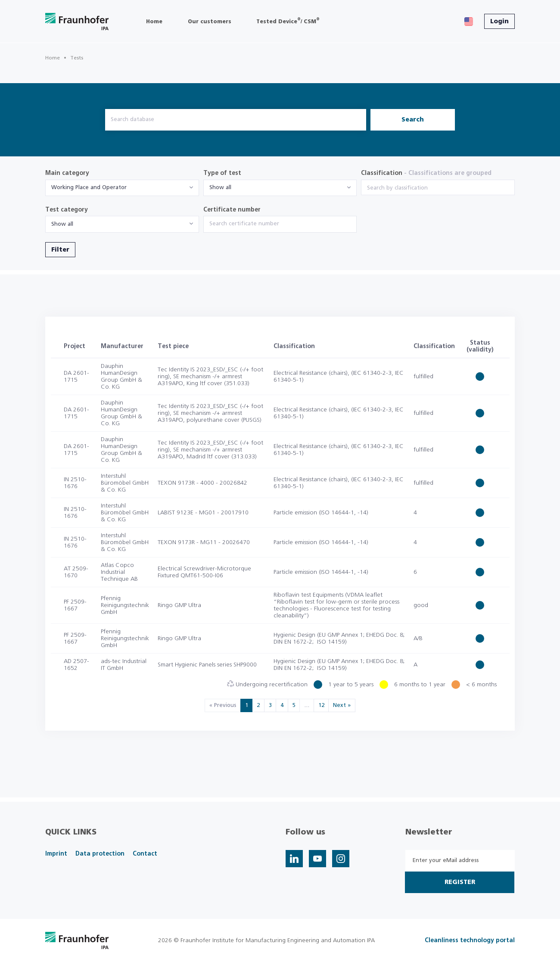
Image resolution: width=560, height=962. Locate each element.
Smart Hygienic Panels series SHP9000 (207, 665)
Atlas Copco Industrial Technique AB (119, 572)
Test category (67, 210)
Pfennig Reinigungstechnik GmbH (125, 605)
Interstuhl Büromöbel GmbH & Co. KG (125, 483)
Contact (145, 854)
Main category (67, 173)
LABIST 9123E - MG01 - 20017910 (203, 513)
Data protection (100, 854)
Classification (426, 173)
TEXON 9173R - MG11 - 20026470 (204, 542)
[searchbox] (438, 188)
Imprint (56, 854)
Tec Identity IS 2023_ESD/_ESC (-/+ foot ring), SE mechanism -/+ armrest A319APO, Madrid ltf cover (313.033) (210, 450)
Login (499, 22)
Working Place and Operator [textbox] (89, 188)
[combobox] (122, 188)
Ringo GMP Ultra (179, 605)
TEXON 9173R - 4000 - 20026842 (202, 483)
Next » (342, 705)
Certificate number (232, 210)
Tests (77, 58)
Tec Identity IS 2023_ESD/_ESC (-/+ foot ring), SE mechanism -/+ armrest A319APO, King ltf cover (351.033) (210, 377)
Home (53, 58)
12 (321, 705)
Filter (60, 250)
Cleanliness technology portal (470, 940)
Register (460, 882)
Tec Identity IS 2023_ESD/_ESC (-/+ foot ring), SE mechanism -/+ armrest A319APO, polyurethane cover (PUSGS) (210, 413)
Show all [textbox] (220, 188)
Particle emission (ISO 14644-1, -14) (321, 513)
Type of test (222, 173)
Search (413, 120)
